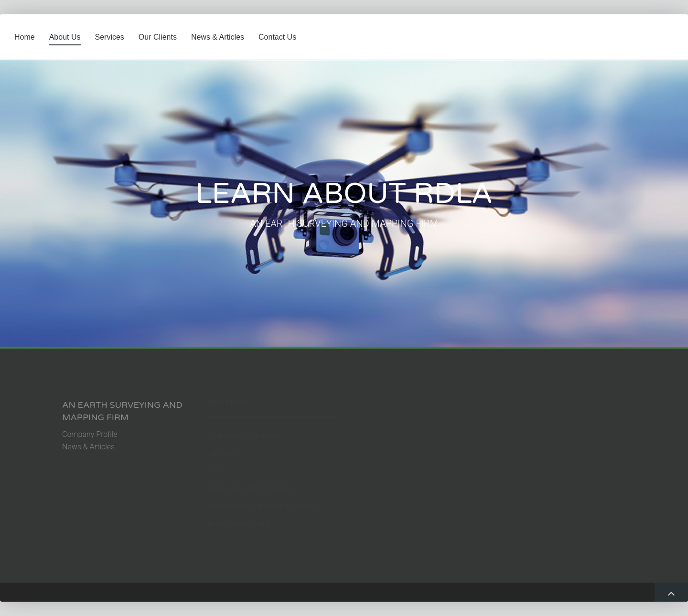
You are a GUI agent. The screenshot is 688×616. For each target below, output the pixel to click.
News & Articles (218, 37)
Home (25, 37)
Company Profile (90, 434)
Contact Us (277, 37)
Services (110, 37)
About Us (65, 37)
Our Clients (158, 37)
